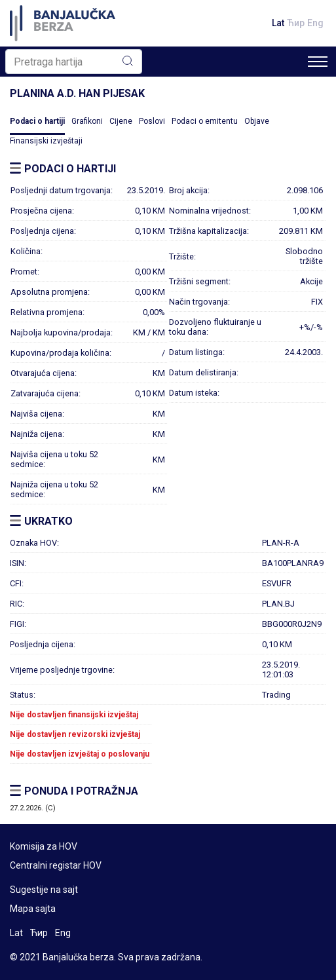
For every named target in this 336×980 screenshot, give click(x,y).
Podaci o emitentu (205, 121)
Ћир (296, 23)
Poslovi (152, 121)
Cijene (121, 121)
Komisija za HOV (44, 846)
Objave (257, 121)
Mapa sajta (33, 909)
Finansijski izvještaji (46, 141)
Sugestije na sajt (44, 890)
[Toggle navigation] (318, 62)
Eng (315, 23)
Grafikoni (87, 121)
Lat (278, 23)
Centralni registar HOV (56, 865)
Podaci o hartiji (37, 121)
